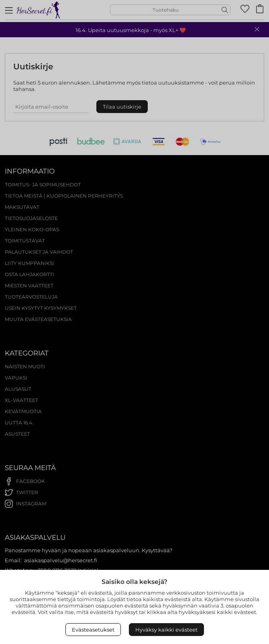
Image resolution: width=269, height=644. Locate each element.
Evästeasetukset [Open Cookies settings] (93, 630)
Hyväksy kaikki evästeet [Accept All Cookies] (166, 630)
